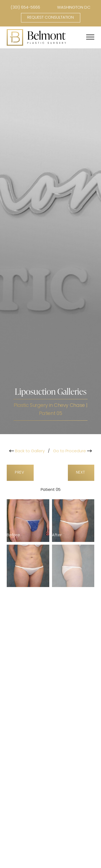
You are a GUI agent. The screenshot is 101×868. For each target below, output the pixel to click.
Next (81, 473)
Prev (20, 473)
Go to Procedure (72, 451)
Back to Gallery (27, 451)
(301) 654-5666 (25, 8)
